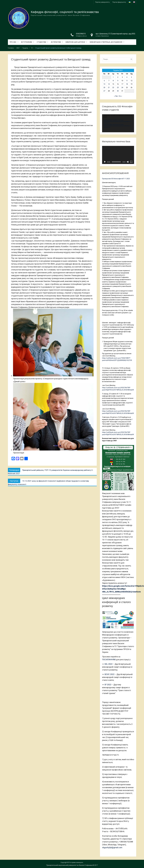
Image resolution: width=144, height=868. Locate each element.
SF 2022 (108, 685)
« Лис (116, 96)
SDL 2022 (108, 664)
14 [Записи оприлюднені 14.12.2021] (109, 84)
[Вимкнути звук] (128, 162)
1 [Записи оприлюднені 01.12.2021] (113, 77)
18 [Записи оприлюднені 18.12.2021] (127, 84)
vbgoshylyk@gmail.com (112, 847)
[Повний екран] (131, 162)
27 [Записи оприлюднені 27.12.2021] (104, 91)
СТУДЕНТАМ (41, 42)
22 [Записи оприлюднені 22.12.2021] (113, 88)
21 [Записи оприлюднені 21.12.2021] (109, 88)
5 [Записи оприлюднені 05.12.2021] (131, 77)
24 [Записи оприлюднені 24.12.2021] (122, 88)
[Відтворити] (105, 162)
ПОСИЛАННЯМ (109, 660)
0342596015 (81, 34)
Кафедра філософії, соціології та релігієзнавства (65, 12)
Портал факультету (119, 2)
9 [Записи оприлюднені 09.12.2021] (118, 81)
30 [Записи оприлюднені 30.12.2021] (118, 91)
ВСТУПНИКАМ (27, 42)
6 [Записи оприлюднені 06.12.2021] (104, 81)
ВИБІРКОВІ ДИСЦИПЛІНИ (75, 42)
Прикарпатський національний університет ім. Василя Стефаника (69, 865)
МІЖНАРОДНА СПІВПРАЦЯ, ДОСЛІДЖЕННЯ (106, 42)
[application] (118, 123)
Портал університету (102, 2)
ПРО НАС (13, 42)
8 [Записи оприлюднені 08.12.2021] (113, 81)
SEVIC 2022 (109, 674)
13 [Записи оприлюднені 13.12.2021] (104, 84)
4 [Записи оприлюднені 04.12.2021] (127, 77)
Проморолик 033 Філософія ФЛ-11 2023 (116, 179)
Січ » (120, 96)
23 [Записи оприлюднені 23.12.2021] (118, 88)
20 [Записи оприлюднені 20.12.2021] (104, 88)
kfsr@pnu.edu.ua (81, 36)
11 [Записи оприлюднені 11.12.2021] (127, 81)
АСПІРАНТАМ (56, 42)
